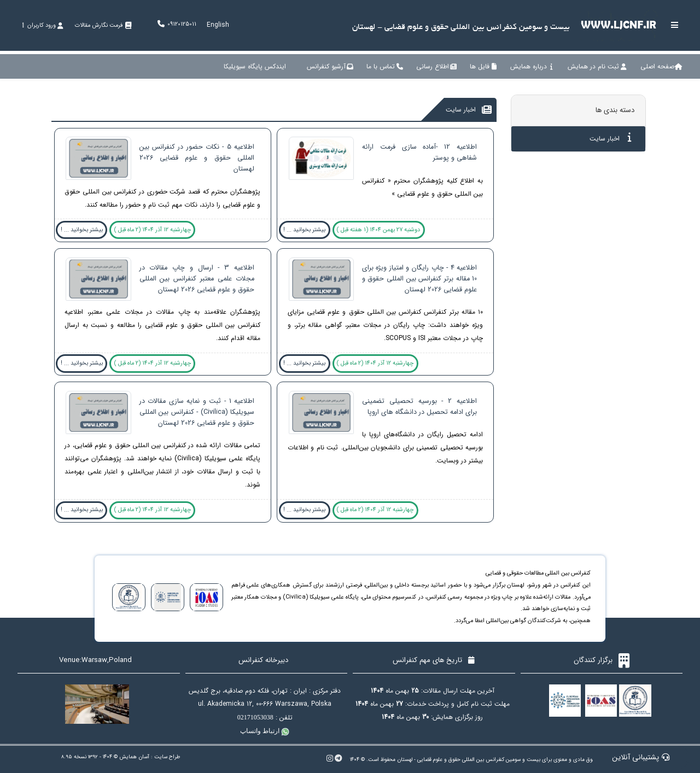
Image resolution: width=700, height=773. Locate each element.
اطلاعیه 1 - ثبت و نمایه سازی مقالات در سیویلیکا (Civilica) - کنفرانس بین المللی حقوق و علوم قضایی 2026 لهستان (197, 412)
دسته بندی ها (615, 110)
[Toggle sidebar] (675, 25)
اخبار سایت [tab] (611, 138)
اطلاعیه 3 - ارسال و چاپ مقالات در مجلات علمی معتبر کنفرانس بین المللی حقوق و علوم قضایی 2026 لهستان (197, 279)
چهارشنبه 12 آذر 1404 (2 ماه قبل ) (153, 230)
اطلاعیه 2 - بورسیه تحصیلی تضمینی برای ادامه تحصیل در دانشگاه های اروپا (419, 407)
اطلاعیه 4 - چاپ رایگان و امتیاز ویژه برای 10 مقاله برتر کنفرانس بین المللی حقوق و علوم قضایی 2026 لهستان (419, 279)
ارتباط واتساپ (265, 731)
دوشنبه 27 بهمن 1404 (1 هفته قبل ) (378, 230)
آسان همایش (134, 757)
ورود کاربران (42, 25)
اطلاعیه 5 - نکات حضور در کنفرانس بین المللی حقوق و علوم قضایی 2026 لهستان (197, 158)
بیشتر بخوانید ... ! (304, 230)
